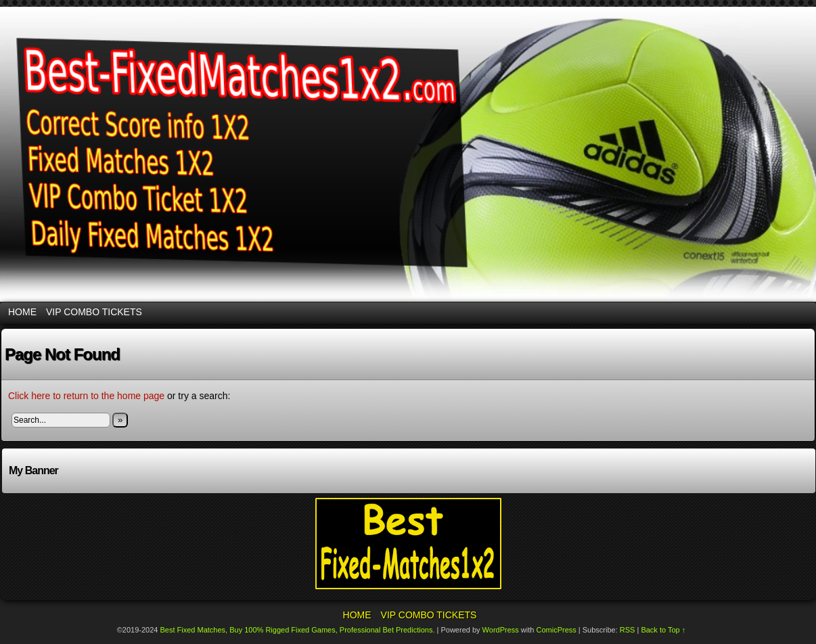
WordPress (501, 630)
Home (22, 312)
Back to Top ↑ (663, 630)
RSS (628, 630)
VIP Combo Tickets (94, 312)
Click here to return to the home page (86, 396)
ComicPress (556, 630)
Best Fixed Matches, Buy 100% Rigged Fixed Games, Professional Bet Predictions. (298, 630)
